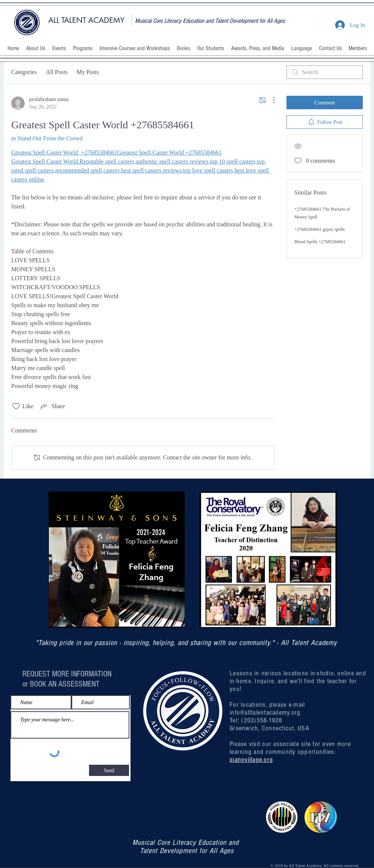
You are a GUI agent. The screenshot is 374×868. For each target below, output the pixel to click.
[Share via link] (52, 406)
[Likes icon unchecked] (16, 406)
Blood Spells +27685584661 (320, 242)
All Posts (56, 72)
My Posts (88, 72)
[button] (36, 48)
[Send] (109, 770)
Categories (24, 72)
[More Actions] (270, 100)
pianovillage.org (251, 760)
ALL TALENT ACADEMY (86, 20)
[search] (325, 72)
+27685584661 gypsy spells (320, 229)
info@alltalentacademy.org (265, 713)
